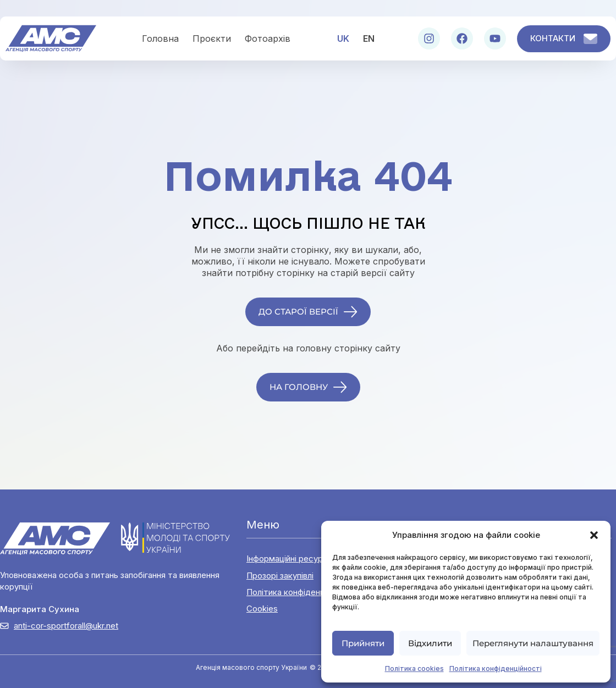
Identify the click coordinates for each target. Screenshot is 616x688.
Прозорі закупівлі (280, 576)
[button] (594, 535)
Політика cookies (414, 668)
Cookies (262, 609)
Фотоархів (268, 38)
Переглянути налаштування (533, 643)
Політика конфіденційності (496, 668)
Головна (160, 38)
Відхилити (430, 643)
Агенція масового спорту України (251, 667)
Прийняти (363, 643)
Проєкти (212, 38)
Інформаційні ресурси (289, 558)
